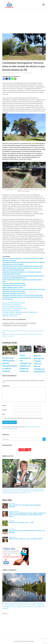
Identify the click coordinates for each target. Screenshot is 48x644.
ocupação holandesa (7, 325)
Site (3, 414)
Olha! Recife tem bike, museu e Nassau (14, 291)
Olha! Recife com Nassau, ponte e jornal (14, 293)
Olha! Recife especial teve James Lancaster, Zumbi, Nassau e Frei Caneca (24, 289)
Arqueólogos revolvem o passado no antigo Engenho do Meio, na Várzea (23, 276)
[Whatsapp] (12, 79)
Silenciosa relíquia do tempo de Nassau (14, 283)
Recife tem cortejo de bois (10, 316)
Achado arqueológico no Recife (11, 274)
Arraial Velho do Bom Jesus (22, 323)
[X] (7, 79)
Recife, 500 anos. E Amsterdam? (11, 310)
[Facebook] (4, 79)
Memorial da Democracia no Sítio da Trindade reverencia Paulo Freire (23, 266)
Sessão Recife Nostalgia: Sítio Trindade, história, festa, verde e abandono (24, 262)
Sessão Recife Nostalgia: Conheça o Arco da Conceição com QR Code (22, 295)
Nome (4, 405)
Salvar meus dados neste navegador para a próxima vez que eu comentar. (23, 418)
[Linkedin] (9, 79)
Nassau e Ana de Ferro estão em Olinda (14, 303)
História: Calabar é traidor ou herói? (13, 287)
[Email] (15, 79)
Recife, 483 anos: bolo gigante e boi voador (15, 308)
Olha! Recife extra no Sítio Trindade (13, 264)
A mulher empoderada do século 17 (13, 306)
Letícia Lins (18, 73)
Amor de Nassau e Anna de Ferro (12, 304)
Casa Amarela (33, 323)
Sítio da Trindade (23, 325)
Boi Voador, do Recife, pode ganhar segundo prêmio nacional (20, 312)
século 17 (16, 325)
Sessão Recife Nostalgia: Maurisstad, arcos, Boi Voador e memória (22, 272)
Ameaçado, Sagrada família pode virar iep (14, 278)
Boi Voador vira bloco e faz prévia (12, 314)
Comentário (6, 386)
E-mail (5, 410)
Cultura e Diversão (28, 73)
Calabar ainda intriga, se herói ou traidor (14, 285)
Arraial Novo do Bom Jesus (9, 323)
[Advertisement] (24, 20)
